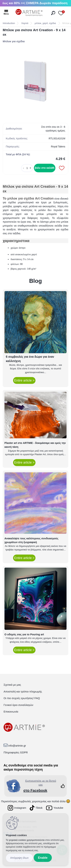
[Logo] (29, 13)
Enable (43, 858)
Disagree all (19, 858)
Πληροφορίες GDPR (16, 752)
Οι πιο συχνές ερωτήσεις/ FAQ (22, 698)
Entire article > (24, 380)
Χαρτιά (25, 23)
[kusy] (27, 168)
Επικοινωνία (11, 712)
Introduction (9, 23)
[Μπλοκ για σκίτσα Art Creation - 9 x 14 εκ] (35, 81)
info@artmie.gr (17, 746)
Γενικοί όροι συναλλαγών (18, 705)
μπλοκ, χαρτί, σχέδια (46, 23)
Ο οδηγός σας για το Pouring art (24, 634)
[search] (53, 13)
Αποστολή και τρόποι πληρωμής (23, 691)
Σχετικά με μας (12, 685)
